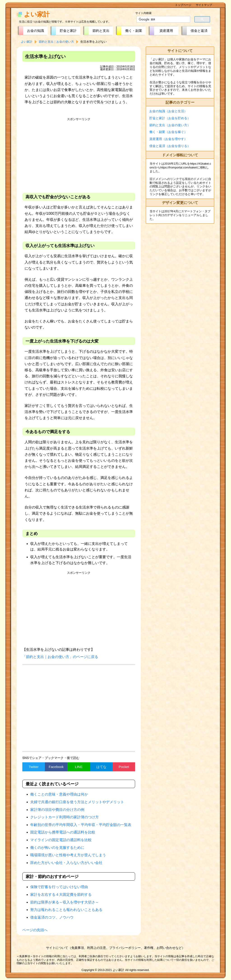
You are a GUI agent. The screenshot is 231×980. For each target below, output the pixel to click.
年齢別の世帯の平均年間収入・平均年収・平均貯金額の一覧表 (81, 825)
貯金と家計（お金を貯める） (170, 118)
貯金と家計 (68, 31)
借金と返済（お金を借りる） (170, 146)
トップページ (183, 5)
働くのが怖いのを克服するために (57, 848)
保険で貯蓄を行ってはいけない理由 (59, 887)
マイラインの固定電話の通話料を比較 (61, 840)
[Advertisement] (79, 154)
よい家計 (37, 14)
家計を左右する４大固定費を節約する (61, 895)
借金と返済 (199, 31)
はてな (101, 767)
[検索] (161, 19)
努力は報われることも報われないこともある (66, 910)
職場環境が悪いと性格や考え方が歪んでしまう (68, 855)
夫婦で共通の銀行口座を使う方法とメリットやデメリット (77, 802)
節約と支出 (101, 31)
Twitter (34, 767)
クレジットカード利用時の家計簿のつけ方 (65, 817)
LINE (79, 767)
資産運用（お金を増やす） (168, 139)
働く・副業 (134, 31)
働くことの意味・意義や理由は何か (59, 794)
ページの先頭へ (35, 930)
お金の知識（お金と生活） (168, 111)
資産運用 (166, 31)
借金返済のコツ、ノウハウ (52, 917)
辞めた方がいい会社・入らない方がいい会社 (66, 863)
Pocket (124, 767)
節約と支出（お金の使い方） (170, 125)
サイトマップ (204, 5)
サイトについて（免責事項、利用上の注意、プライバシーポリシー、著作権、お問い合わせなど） (115, 948)
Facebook (56, 767)
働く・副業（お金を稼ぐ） (168, 132)
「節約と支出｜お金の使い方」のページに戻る (60, 657)
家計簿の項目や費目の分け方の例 (57, 810)
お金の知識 (36, 31)
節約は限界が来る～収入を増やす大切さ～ (65, 902)
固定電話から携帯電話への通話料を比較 (63, 832)
